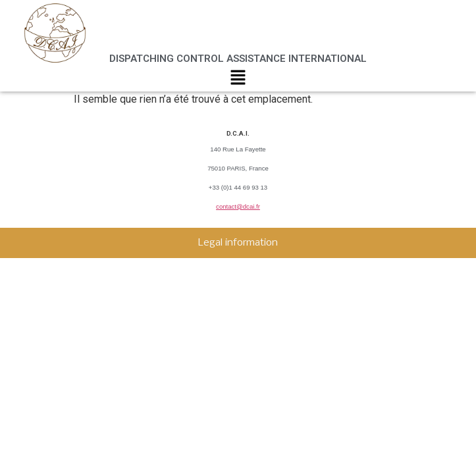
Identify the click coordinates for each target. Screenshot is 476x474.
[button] (238, 80)
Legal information (238, 243)
